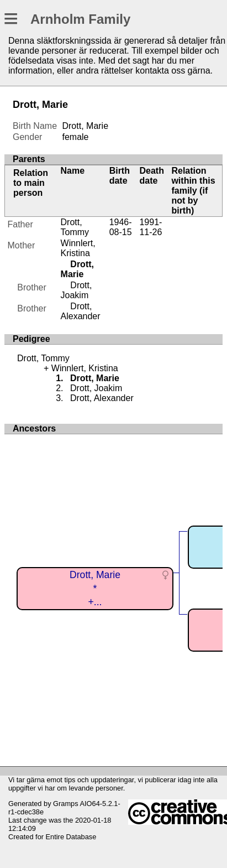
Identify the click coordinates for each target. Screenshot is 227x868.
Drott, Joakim (76, 290)
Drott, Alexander (81, 311)
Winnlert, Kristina (78, 248)
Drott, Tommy (75, 227)
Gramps (66, 804)
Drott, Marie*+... (95, 588)
